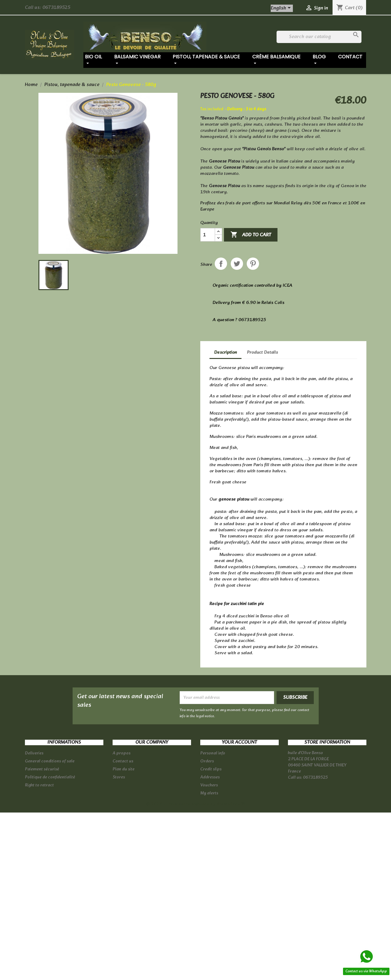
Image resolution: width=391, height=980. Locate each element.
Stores (119, 777)
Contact (350, 57)
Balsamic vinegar (137, 60)
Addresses (210, 777)
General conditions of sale (50, 761)
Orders (207, 761)
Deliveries (34, 753)
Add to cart (251, 235)
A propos (122, 753)
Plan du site (124, 769)
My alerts (209, 793)
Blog (319, 60)
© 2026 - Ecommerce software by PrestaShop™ (195, 804)
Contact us (123, 761)
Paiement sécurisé (42, 769)
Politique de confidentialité (50, 777)
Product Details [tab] (262, 353)
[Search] (319, 37)
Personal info (213, 753)
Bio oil (93, 60)
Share (221, 264)
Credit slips (211, 769)
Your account (239, 742)
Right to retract (39, 785)
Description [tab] (225, 353)
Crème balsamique (276, 60)
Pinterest (253, 264)
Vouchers (209, 785)
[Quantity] (208, 235)
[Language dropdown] (282, 8)
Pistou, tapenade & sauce (206, 60)
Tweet (237, 264)
